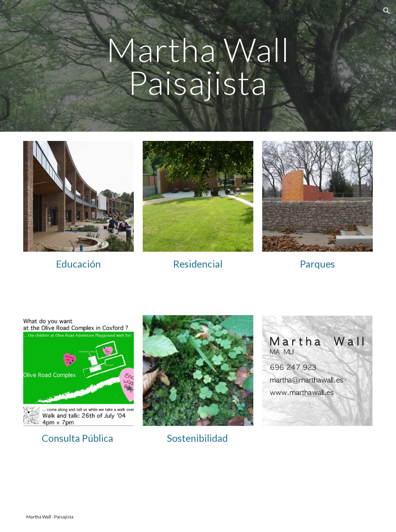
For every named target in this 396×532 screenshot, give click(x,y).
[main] (198, 66)
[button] (387, 11)
